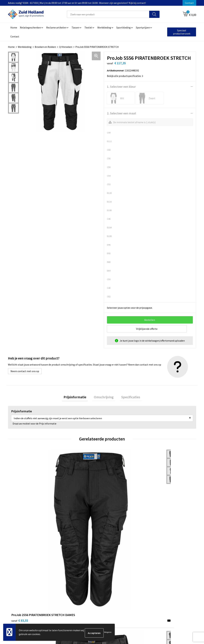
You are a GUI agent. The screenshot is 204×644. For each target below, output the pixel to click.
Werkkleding (25, 47)
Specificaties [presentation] (128, 398)
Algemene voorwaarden (164, 565)
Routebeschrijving (92, 579)
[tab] (78, 398)
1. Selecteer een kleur (121, 87)
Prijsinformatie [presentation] (78, 398)
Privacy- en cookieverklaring (167, 570)
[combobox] (108, 14)
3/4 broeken (66, 47)
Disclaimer (157, 575)
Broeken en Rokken (45, 47)
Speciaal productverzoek (182, 32)
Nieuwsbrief (89, 570)
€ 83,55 (20, 507)
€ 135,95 (67, 517)
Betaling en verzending (95, 575)
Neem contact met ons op (25, 371)
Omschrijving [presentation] (104, 398)
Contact (189, 3)
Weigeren (108, 633)
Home (11, 47)
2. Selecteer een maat (122, 113)
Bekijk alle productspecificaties (125, 76)
